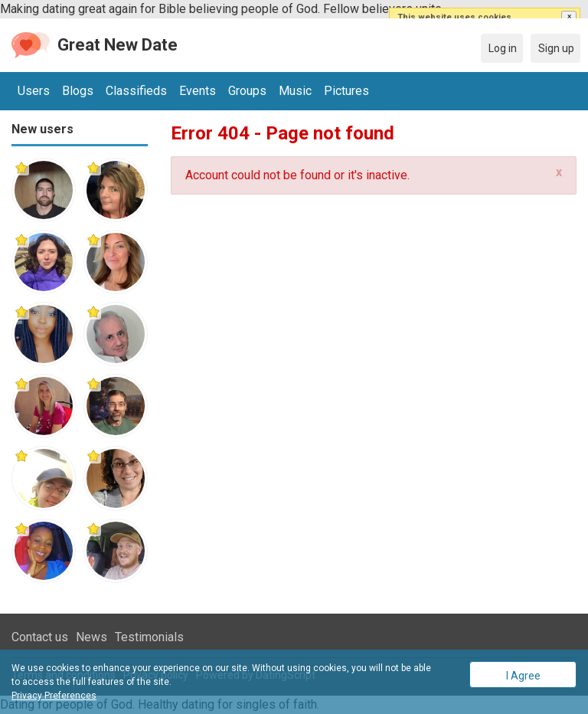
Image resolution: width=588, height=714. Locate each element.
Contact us (40, 637)
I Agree (523, 676)
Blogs (78, 91)
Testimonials (149, 637)
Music (295, 91)
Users (34, 91)
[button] (569, 17)
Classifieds (136, 91)
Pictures (346, 91)
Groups (247, 91)
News (91, 637)
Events (198, 91)
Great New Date (118, 45)
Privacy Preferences (54, 696)
